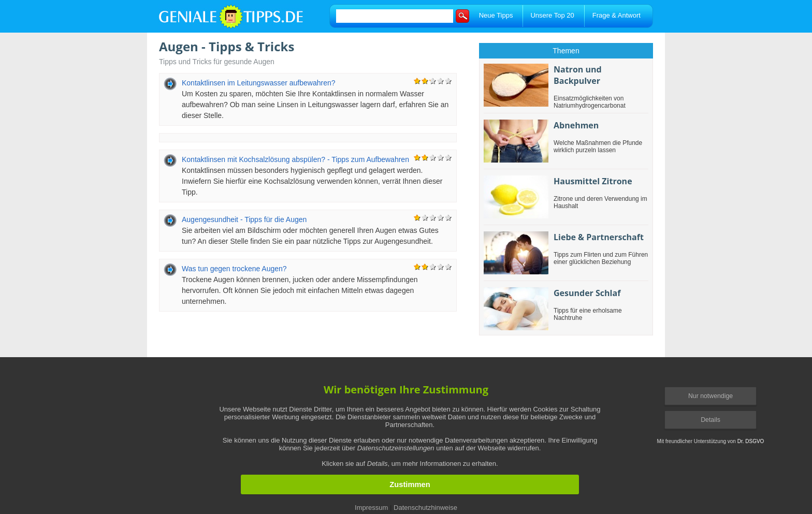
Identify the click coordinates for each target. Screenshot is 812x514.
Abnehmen (576, 125)
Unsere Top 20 (552, 15)
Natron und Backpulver (578, 75)
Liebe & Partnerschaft (599, 237)
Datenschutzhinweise (425, 508)
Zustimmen (410, 484)
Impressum (371, 508)
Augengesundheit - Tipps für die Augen (244, 219)
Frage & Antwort (617, 15)
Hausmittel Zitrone (593, 181)
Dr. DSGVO (751, 441)
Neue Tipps (496, 15)
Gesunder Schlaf (587, 293)
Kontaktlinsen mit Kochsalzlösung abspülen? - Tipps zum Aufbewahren (295, 159)
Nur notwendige (711, 396)
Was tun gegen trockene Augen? (234, 269)
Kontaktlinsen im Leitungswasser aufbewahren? (259, 83)
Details (711, 420)
